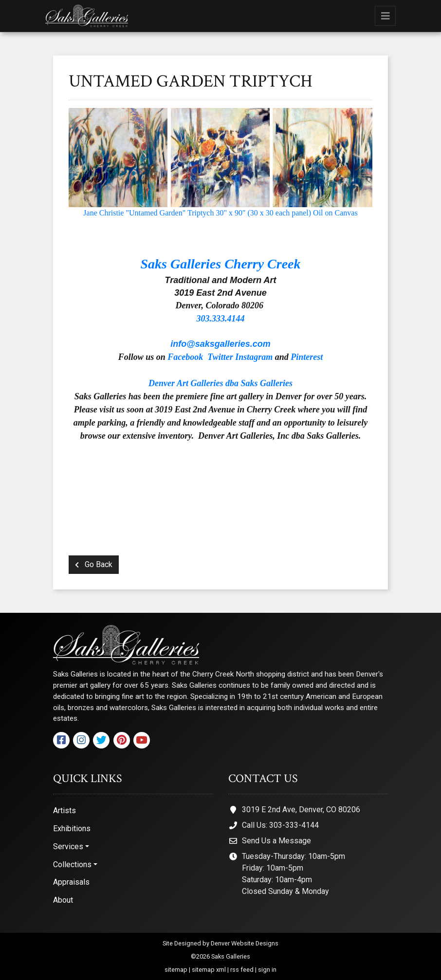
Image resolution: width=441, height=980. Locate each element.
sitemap (176, 970)
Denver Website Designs (245, 943)
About (63, 900)
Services (68, 846)
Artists (64, 811)
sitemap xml (209, 970)
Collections (72, 864)
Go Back (94, 564)
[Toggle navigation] (385, 16)
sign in (267, 970)
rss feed (242, 970)
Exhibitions (72, 829)
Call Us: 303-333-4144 (280, 825)
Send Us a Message (276, 841)
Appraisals (71, 882)
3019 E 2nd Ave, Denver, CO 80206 (301, 810)
